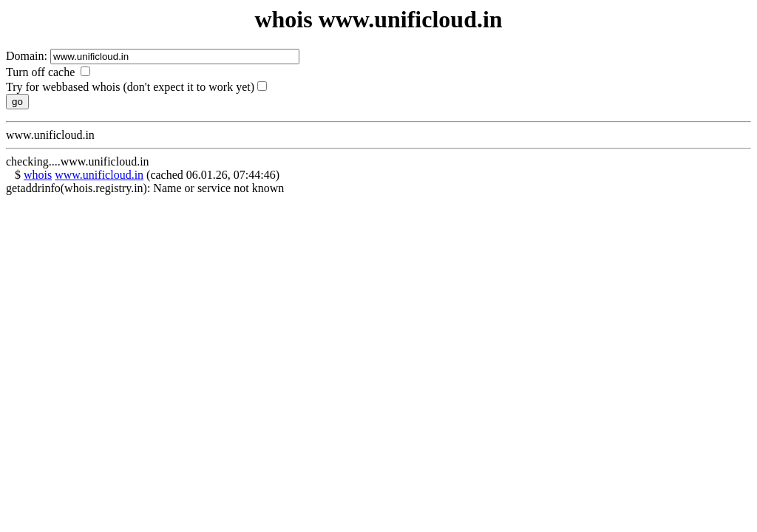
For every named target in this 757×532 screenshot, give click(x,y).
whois (38, 175)
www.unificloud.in (99, 175)
